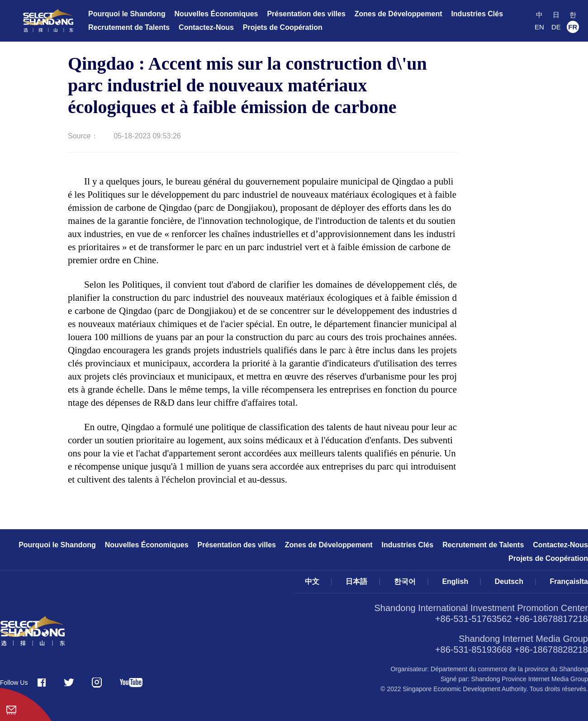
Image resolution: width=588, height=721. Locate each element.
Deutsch (509, 581)
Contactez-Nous (206, 27)
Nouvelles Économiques (216, 14)
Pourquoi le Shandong (127, 14)
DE (556, 27)
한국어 (405, 581)
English (455, 581)
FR (573, 27)
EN (539, 27)
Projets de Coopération (283, 27)
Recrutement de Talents (129, 27)
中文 (312, 581)
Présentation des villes (306, 14)
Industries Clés (477, 14)
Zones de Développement (398, 14)
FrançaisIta (569, 581)
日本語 (356, 581)
